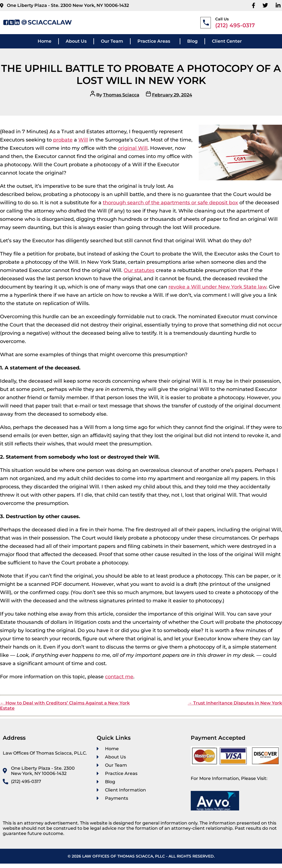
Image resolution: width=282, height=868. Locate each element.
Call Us (222, 19)
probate (63, 140)
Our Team (112, 41)
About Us (76, 41)
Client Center (227, 41)
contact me (119, 677)
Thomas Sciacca (121, 95)
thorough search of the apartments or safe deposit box (170, 203)
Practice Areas (154, 41)
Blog (192, 41)
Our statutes (139, 270)
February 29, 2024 (172, 95)
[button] (155, 41)
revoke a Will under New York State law (217, 287)
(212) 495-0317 (235, 25)
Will (83, 140)
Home (45, 41)
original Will (133, 148)
